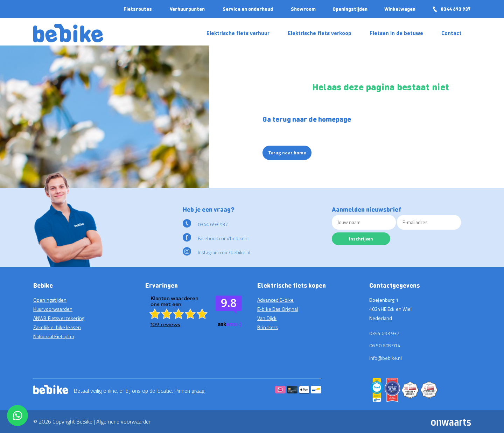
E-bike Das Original (278, 309)
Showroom (303, 9)
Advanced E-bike (275, 300)
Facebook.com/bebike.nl (216, 238)
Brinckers (268, 327)
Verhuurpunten (187, 9)
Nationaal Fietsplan (54, 336)
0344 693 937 (451, 9)
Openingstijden (350, 9)
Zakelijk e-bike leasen (57, 327)
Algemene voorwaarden (124, 421)
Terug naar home (287, 153)
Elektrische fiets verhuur (238, 33)
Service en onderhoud (248, 9)
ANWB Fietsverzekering (59, 318)
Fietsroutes (138, 9)
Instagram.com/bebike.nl (216, 252)
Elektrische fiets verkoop (320, 33)
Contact (451, 33)
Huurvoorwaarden (53, 309)
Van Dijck (267, 318)
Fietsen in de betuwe (396, 33)
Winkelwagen (400, 9)
